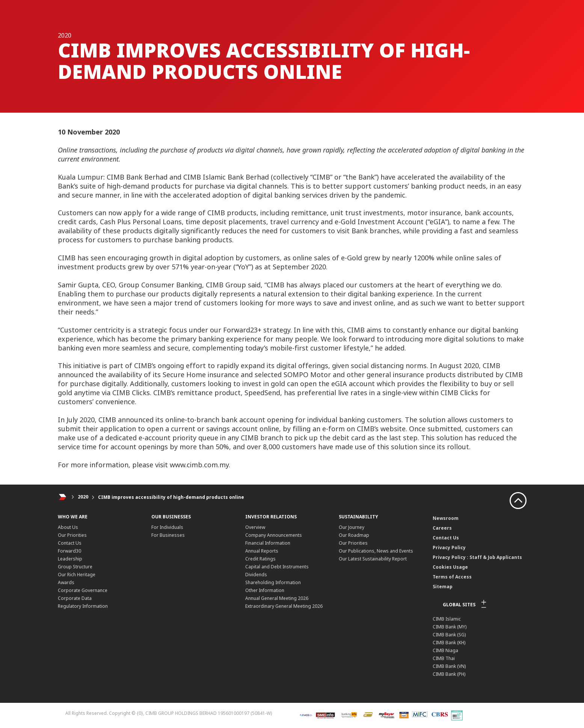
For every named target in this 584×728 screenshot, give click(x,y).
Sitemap (443, 587)
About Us (68, 527)
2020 (83, 497)
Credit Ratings (260, 559)
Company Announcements (274, 535)
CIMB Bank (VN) (449, 666)
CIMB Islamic (447, 619)
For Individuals (167, 527)
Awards (66, 582)
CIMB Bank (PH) (449, 674)
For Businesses (168, 535)
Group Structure (75, 567)
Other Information (265, 590)
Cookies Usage (450, 567)
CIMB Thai (444, 658)
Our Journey (352, 527)
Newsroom (446, 518)
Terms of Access (452, 577)
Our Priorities (72, 535)
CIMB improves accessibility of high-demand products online (171, 497)
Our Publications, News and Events (376, 551)
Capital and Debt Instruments (277, 567)
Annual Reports (262, 551)
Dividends (256, 575)
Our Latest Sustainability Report (373, 559)
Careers (442, 528)
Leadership (70, 559)
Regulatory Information (83, 606)
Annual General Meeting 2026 (277, 598)
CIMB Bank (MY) (450, 627)
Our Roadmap (354, 535)
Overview (255, 527)
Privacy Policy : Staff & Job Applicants (477, 557)
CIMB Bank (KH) (449, 643)
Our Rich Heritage (77, 575)
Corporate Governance (83, 590)
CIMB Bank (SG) (449, 635)
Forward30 (69, 551)
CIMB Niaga (445, 650)
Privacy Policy (449, 548)
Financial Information (268, 543)
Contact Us (70, 543)
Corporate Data (75, 598)
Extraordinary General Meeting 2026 (284, 606)
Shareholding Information (273, 582)
